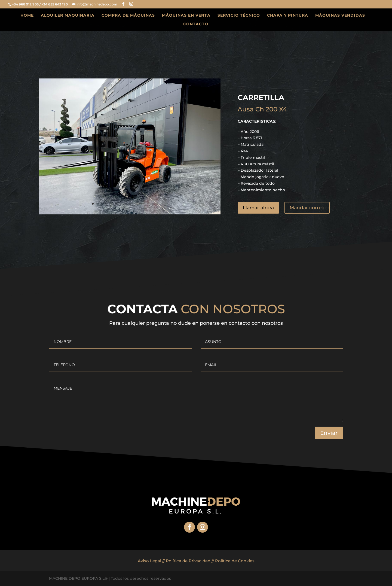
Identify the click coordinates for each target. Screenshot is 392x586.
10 (134, 204)
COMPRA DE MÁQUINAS (128, 16)
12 (144, 204)
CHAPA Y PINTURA (288, 16)
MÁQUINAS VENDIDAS (340, 16)
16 (162, 204)
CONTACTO (196, 24)
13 (148, 204)
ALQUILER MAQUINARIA (68, 16)
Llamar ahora (258, 208)
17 (167, 204)
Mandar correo (307, 208)
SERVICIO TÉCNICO (239, 16)
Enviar (329, 433)
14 (153, 204)
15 (157, 204)
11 (139, 204)
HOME (27, 16)
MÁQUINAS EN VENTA (186, 16)
